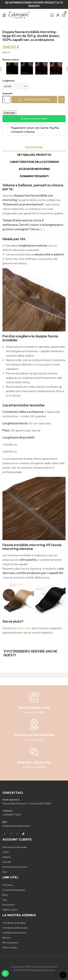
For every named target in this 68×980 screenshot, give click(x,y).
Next (67, 69)
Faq (5, 900)
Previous (1, 69)
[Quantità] (6, 100)
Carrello (7, 862)
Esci (5, 872)
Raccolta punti (10, 942)
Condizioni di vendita (14, 923)
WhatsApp (24, 628)
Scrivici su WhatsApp (34, 119)
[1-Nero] (12, 68)
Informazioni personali (15, 847)
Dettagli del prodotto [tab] (34, 155)
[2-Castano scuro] (27, 68)
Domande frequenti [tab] (34, 176)
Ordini (6, 852)
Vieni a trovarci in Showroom (34, 735)
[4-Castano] (41, 68)
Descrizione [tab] (34, 147)
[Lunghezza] (16, 86)
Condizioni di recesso (14, 933)
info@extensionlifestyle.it (16, 826)
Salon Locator (10, 947)
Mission (7, 937)
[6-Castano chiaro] (56, 68)
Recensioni (9, 905)
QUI (42, 229)
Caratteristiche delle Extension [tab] (34, 162)
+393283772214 (11, 815)
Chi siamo (8, 885)
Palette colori (10, 910)
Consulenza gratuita (14, 890)
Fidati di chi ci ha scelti (34, 707)
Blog (5, 895)
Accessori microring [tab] (34, 169)
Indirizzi (7, 857)
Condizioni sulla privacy (15, 928)
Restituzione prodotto (15, 867)
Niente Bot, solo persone (34, 762)
